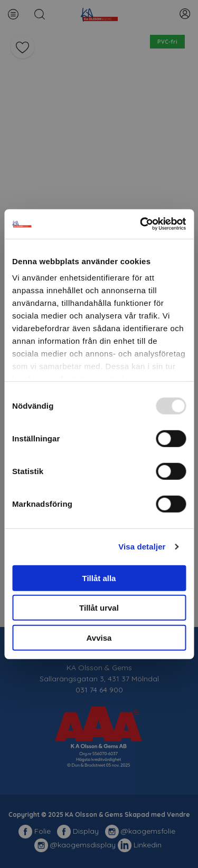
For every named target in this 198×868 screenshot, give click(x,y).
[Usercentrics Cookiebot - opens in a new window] (141, 224)
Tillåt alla (99, 578)
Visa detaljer (142, 547)
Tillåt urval (99, 608)
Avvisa (99, 637)
